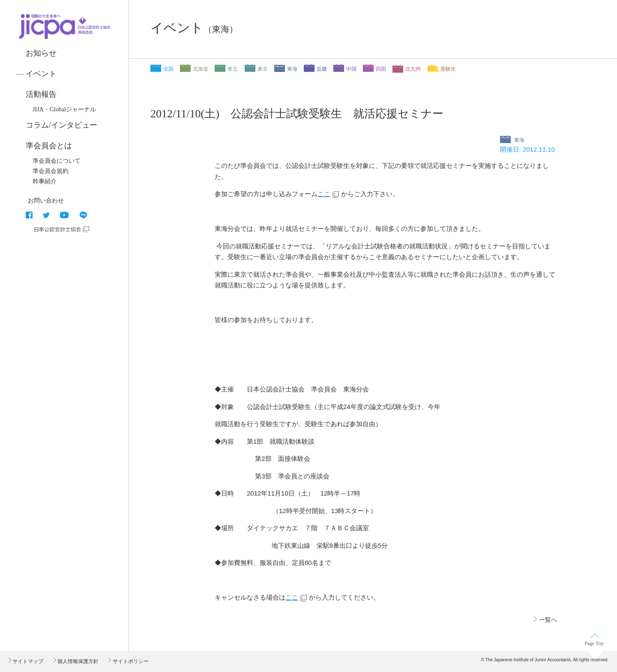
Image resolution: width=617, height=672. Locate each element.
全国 (168, 69)
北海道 (201, 69)
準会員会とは (49, 146)
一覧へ (548, 620)
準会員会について (57, 161)
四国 (381, 69)
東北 (233, 69)
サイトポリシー (130, 661)
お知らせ (41, 53)
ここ (324, 194)
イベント (41, 74)
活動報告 (41, 94)
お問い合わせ (46, 200)
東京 (263, 69)
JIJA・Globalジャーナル (64, 109)
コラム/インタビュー (61, 125)
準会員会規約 (51, 171)
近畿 (322, 69)
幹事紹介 (45, 181)
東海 (292, 69)
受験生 (448, 69)
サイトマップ (27, 661)
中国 (351, 69)
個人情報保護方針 (77, 661)
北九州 (413, 69)
